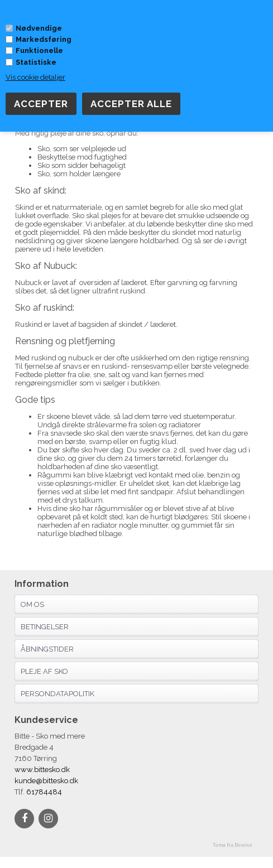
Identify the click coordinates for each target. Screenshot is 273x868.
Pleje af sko (44, 671)
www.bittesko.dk (42, 770)
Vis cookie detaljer (35, 77)
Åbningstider (47, 649)
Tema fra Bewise (233, 845)
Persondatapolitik (58, 694)
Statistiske (36, 62)
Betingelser (45, 627)
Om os (32, 604)
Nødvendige (39, 28)
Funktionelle (39, 50)
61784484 (43, 792)
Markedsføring (44, 39)
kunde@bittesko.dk (46, 781)
